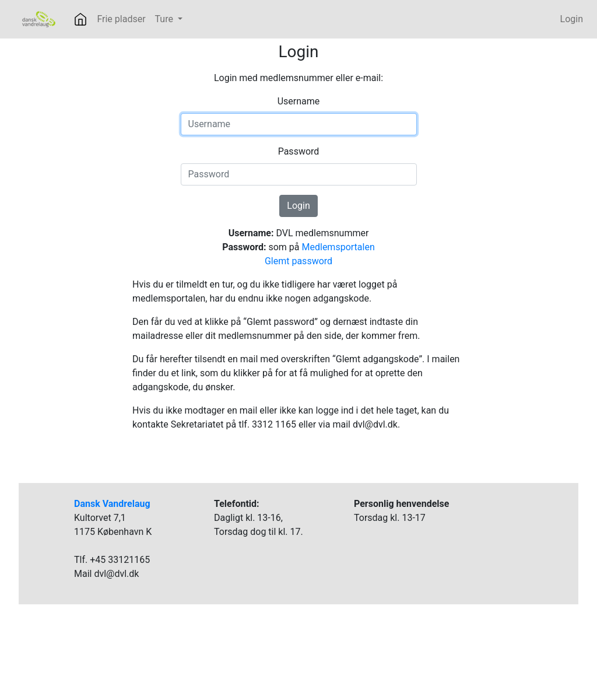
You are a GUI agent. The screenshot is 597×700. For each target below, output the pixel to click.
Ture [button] (165, 19)
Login (572, 19)
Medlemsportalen (338, 247)
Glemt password (298, 261)
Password (299, 151)
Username (299, 101)
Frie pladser (121, 19)
